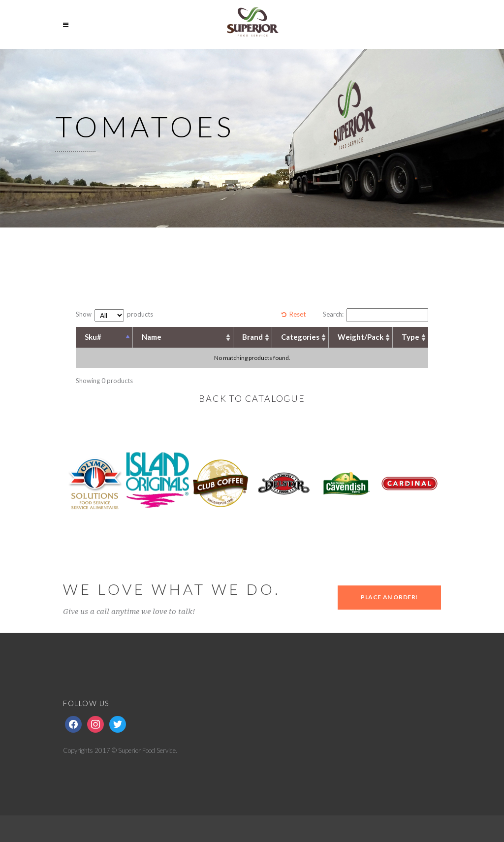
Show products (114, 315)
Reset (298, 314)
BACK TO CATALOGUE (252, 398)
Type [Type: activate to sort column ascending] (410, 337)
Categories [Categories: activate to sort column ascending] (300, 337)
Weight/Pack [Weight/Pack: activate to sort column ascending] (361, 337)
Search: (376, 315)
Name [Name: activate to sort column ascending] (152, 337)
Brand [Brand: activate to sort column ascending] (252, 337)
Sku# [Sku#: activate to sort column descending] (93, 337)
